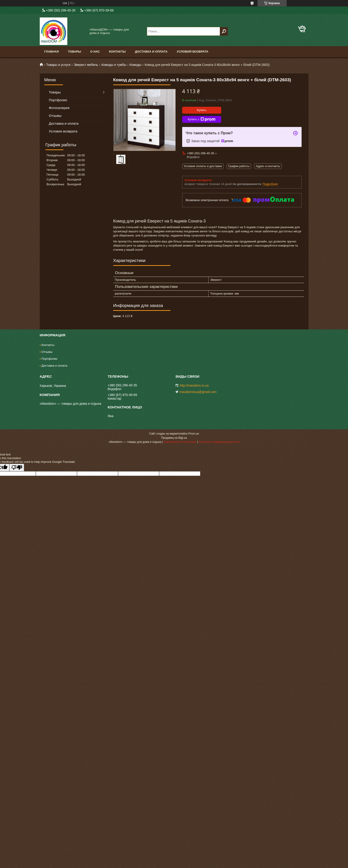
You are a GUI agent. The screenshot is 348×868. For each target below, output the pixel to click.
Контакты (117, 52)
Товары (75, 52)
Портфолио (58, 100)
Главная (52, 52)
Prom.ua (194, 434)
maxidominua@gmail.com (198, 392)
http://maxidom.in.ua (194, 385)
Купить (202, 110)
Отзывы (55, 116)
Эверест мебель (86, 65)
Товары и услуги (58, 65)
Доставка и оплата (151, 52)
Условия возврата (192, 52)
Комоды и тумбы (114, 65)
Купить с (202, 119)
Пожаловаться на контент (180, 442)
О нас (95, 52)
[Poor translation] (17, 468)
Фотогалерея (59, 108)
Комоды (135, 65)
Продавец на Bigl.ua (174, 438)
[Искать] (224, 31)
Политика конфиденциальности (219, 442)
